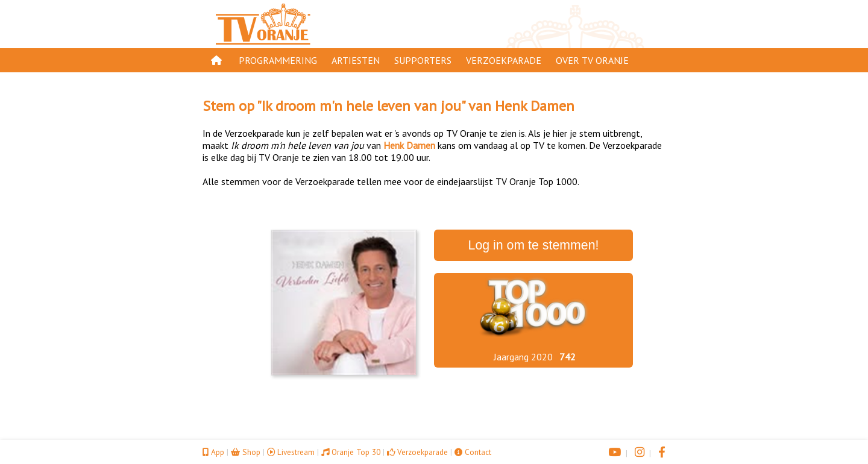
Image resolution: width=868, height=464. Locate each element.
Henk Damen (535, 106)
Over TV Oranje (592, 60)
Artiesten (356, 60)
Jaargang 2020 (523, 357)
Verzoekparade (504, 60)
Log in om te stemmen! (534, 245)
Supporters (423, 60)
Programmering (278, 60)
